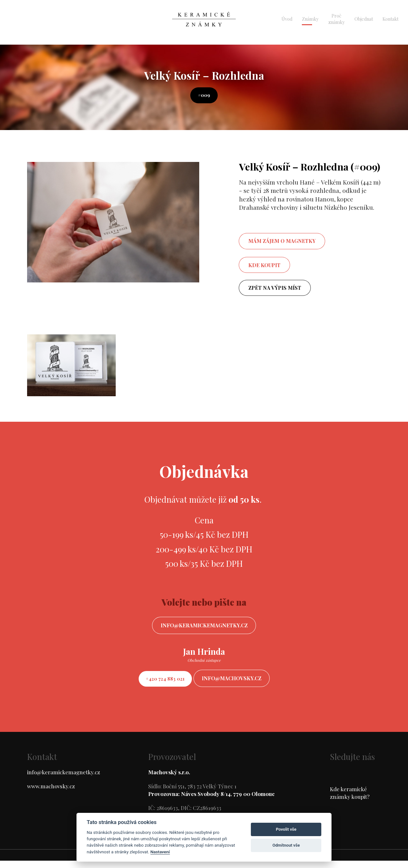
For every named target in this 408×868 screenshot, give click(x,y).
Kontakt (390, 19)
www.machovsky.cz (51, 793)
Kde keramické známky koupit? (350, 800)
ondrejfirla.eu (238, 862)
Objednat (364, 19)
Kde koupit (265, 267)
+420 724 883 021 (160, 684)
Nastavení (160, 852)
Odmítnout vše (286, 845)
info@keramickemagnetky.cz (204, 629)
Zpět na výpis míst (275, 290)
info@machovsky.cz (237, 684)
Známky (310, 19)
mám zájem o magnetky (282, 242)
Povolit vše (286, 829)
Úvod (287, 19)
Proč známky (336, 19)
